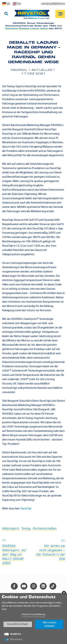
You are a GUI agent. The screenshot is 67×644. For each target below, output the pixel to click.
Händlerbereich (53, 4)
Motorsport (10, 529)
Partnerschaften (44, 529)
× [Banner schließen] (64, 593)
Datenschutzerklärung (33, 614)
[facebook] (14, 586)
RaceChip (26, 509)
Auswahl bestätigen (18, 624)
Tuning (26, 529)
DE (6, 4)
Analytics (16, 634)
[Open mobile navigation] (60, 14)
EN (17, 4)
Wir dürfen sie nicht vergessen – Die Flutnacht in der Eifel (50, 550)
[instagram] (34, 586)
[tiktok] (53, 586)
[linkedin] (43, 586)
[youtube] (24, 586)
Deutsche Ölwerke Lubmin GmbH (27, 29)
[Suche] (6, 14)
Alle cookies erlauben (49, 624)
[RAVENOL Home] (33, 16)
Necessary (16, 639)
